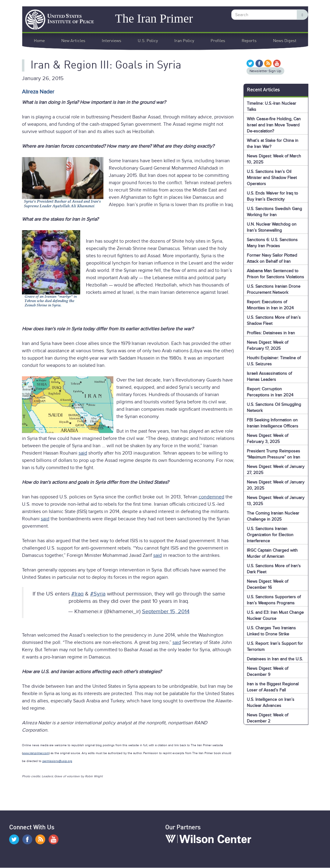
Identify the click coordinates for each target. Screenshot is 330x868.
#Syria (98, 594)
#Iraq (77, 594)
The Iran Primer (154, 18)
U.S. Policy (148, 41)
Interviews (112, 41)
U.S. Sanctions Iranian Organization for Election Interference (270, 535)
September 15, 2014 (166, 611)
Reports (249, 41)
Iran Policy (184, 41)
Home (39, 41)
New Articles (73, 41)
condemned (211, 497)
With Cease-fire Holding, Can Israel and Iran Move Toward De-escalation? (274, 125)
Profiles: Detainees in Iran (271, 333)
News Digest (285, 41)
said (83, 453)
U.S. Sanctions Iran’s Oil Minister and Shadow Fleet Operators (272, 178)
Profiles (218, 41)
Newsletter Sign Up (265, 71)
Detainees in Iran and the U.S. (275, 659)
